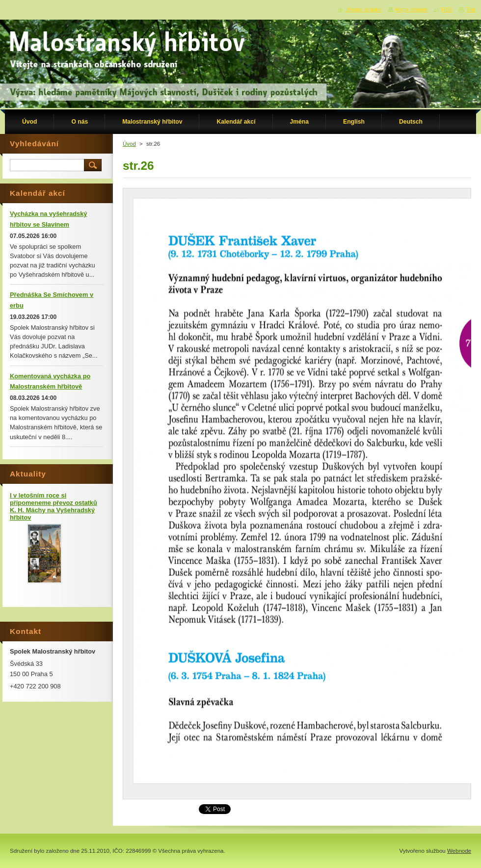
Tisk (471, 9)
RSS (447, 9)
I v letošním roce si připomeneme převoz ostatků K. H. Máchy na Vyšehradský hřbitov (53, 506)
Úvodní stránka (363, 9)
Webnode (459, 851)
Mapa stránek (411, 9)
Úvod (129, 144)
